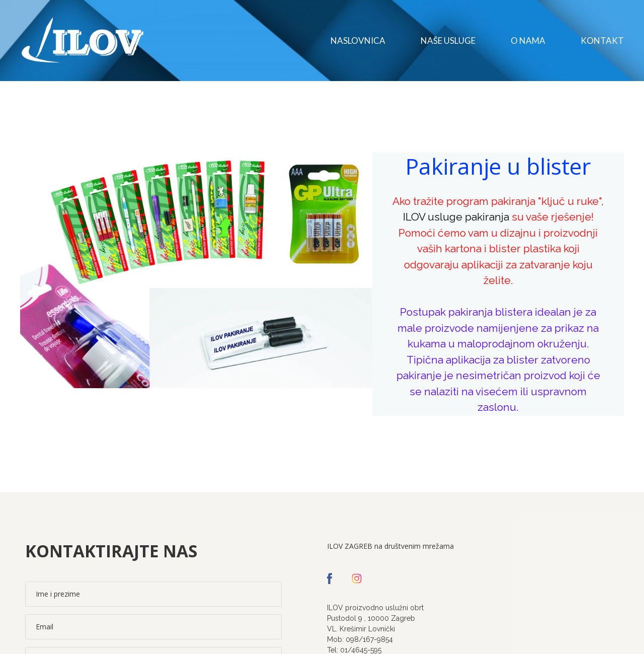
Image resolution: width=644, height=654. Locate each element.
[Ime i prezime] (153, 594)
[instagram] (357, 578)
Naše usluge (448, 41)
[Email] (153, 627)
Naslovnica (358, 41)
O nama (528, 41)
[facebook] (330, 578)
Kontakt (602, 41)
